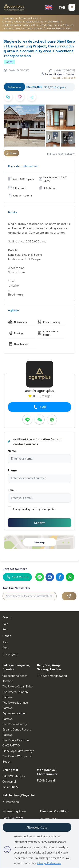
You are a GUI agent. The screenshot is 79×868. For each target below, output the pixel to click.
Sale (5, 624)
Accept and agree (24, 509)
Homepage (8, 18)
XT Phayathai (11, 801)
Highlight (14, 310)
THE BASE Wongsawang (52, 676)
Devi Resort (54, 21)
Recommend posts (28, 18)
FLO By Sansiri (46, 780)
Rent (6, 629)
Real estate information (23, 166)
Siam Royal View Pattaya (18, 751)
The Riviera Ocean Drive (18, 686)
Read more (16, 294)
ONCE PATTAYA (11, 745)
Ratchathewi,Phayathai (19, 795)
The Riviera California (16, 740)
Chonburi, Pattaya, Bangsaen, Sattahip (23, 21)
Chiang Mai (10, 770)
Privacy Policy (49, 819)
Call (39, 407)
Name (12, 451)
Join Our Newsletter (16, 588)
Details (13, 212)
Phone (12, 470)
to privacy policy (46, 509)
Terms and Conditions (54, 811)
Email (12, 490)
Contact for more (15, 569)
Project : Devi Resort (64, 78)
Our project (10, 654)
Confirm (40, 522)
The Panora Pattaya (15, 724)
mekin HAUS (10, 787)
